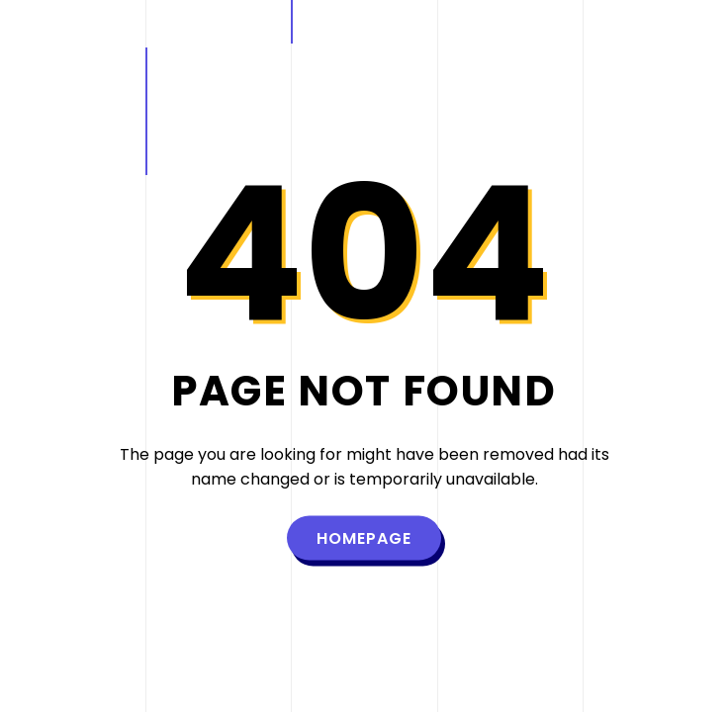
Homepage (364, 538)
